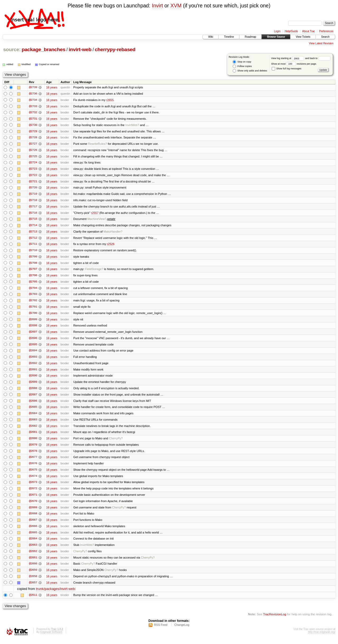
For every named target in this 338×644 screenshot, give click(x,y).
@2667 (33, 524)
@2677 (33, 461)
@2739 (33, 87)
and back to (318, 58)
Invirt (157, 6)
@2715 (33, 220)
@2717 (33, 208)
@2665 (33, 537)
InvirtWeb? (132, 125)
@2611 (33, 600)
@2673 (33, 486)
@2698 (33, 328)
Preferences (326, 31)
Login (277, 31)
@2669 (33, 511)
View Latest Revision (321, 43)
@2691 (33, 372)
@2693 (33, 359)
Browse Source (276, 37)
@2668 (33, 518)
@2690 (33, 378)
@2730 (33, 125)
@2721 (33, 182)
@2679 (33, 448)
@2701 (33, 309)
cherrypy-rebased (115, 49)
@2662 (33, 556)
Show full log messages (287, 69)
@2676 (33, 467)
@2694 (33, 353)
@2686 (33, 404)
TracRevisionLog (274, 619)
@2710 (33, 252)
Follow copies (242, 66)
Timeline (229, 37)
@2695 (33, 347)
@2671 (33, 499)
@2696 (33, 340)
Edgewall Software (51, 637)
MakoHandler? (113, 233)
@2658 (33, 581)
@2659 (33, 575)
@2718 (33, 201)
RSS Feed (161, 630)
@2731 (33, 119)
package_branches (44, 49)
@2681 (33, 435)
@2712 (33, 239)
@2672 (33, 492)
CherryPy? (116, 442)
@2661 (33, 562)
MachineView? (97, 220)
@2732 (33, 113)
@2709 (33, 258)
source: (12, 49)
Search (325, 37)
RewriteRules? (97, 144)
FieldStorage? (94, 271)
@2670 (33, 505)
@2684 (33, 416)
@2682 (33, 429)
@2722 (33, 176)
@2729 (33, 132)
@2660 (33, 568)
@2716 (33, 214)
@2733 (33, 106)
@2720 (33, 189)
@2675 (33, 473)
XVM (176, 6)
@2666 (33, 530)
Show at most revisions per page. (294, 64)
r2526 (111, 246)
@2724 (33, 163)
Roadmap (250, 37)
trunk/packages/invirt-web (55, 594)
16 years (52, 87)
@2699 (33, 321)
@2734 (33, 100)
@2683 (33, 423)
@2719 (33, 195)
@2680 (33, 442)
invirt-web (80, 49)
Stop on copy (242, 62)
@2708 (33, 265)
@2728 (33, 138)
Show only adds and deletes (250, 71)
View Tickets (303, 37)
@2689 (33, 385)
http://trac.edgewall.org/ (322, 637)
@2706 (33, 277)
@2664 (33, 543)
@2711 (33, 246)
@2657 (33, 587)
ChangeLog (182, 630)
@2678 (33, 454)
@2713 (33, 233)
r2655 (110, 100)
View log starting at (288, 58)
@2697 (33, 334)
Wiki (211, 37)
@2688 (33, 391)
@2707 (33, 271)
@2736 (33, 94)
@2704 (33, 290)
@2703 (33, 296)
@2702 (33, 302)
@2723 (33, 170)
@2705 (33, 283)
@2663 (33, 549)
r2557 (95, 214)
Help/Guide (291, 31)
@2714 (33, 227)
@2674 (33, 480)
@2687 (33, 397)
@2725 (33, 157)
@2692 (33, 366)
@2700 (33, 315)
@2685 (33, 410)
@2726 (33, 151)
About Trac (308, 31)
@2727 (33, 144)
